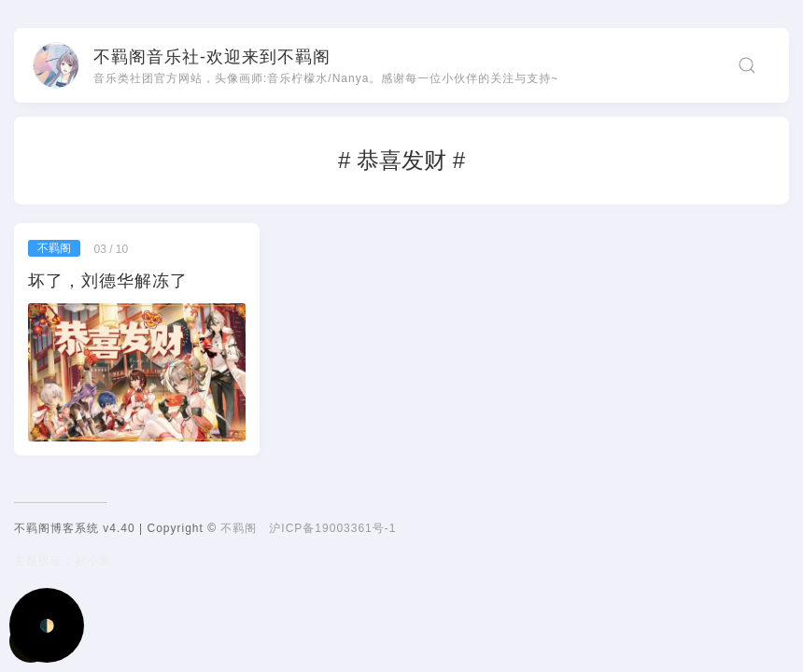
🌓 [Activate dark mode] (47, 626)
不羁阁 (239, 528)
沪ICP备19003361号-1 (332, 528)
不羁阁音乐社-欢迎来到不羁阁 (212, 57)
